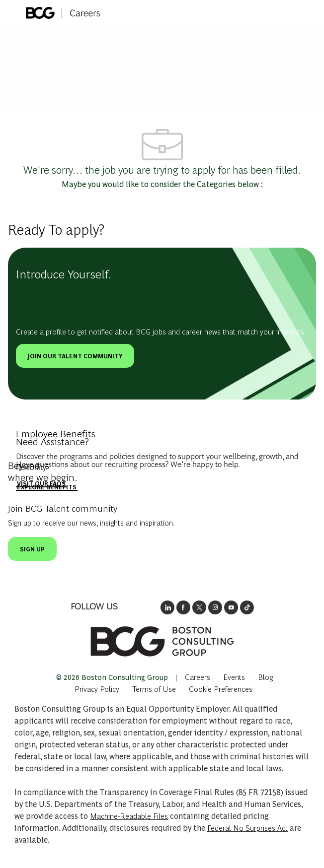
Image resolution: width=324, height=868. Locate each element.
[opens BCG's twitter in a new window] (199, 607)
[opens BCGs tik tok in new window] (247, 607)
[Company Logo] (63, 11)
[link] (162, 641)
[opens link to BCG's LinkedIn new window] (167, 607)
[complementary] (221, 689)
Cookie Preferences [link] (221, 689)
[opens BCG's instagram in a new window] (215, 607)
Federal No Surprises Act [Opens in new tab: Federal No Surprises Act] (247, 828)
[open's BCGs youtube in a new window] (231, 607)
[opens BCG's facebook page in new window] (183, 607)
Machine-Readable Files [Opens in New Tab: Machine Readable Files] (129, 816)
